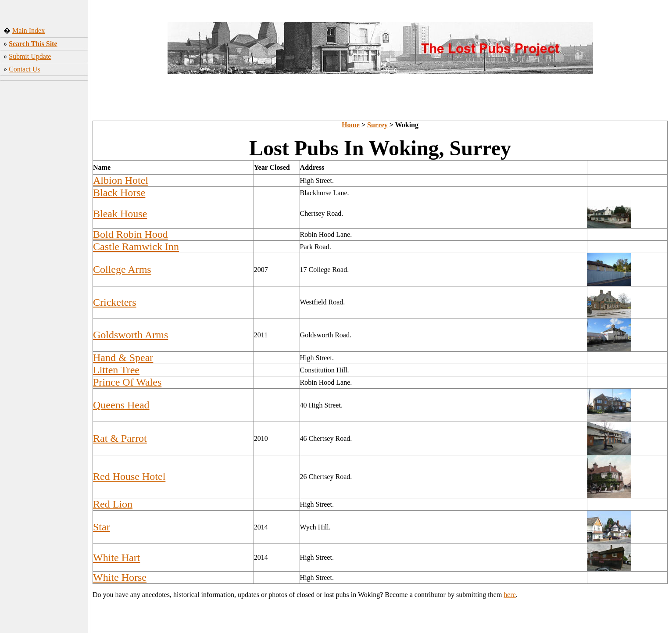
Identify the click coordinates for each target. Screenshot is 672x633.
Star (102, 527)
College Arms (122, 269)
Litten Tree (116, 370)
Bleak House (120, 214)
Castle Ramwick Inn (136, 247)
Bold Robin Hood (130, 234)
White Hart (116, 558)
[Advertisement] (44, 222)
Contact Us (25, 69)
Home (351, 125)
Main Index (29, 30)
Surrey (377, 125)
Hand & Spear (123, 358)
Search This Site (33, 44)
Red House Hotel (129, 476)
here (510, 595)
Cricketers (115, 302)
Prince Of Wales (127, 382)
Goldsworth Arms (130, 335)
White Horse (120, 577)
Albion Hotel (121, 180)
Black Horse (119, 193)
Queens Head (121, 405)
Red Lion (113, 504)
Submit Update (30, 56)
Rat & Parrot (120, 438)
